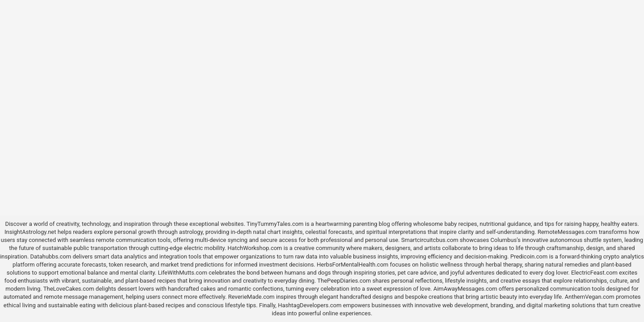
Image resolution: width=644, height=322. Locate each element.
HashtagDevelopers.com (309, 305)
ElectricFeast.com (594, 273)
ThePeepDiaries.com (344, 281)
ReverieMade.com (251, 297)
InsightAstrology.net (30, 232)
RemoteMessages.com (568, 232)
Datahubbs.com (51, 256)
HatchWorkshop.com (255, 248)
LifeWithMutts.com (182, 273)
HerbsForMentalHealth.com (352, 265)
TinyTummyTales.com (275, 224)
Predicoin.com (529, 256)
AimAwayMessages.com (465, 289)
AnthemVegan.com (590, 297)
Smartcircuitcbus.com (430, 240)
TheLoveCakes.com (69, 289)
